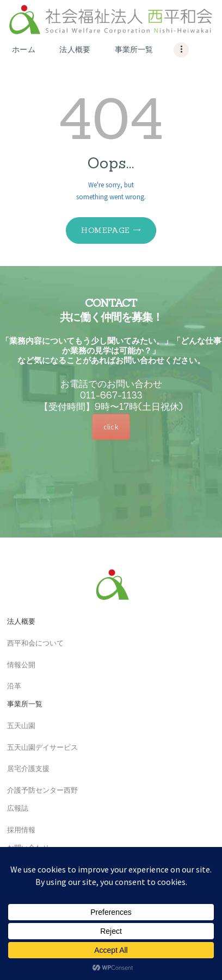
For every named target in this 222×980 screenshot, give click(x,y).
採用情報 (18, 830)
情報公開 (18, 665)
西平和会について (32, 644)
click (111, 427)
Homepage (105, 230)
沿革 (11, 687)
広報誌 (14, 809)
